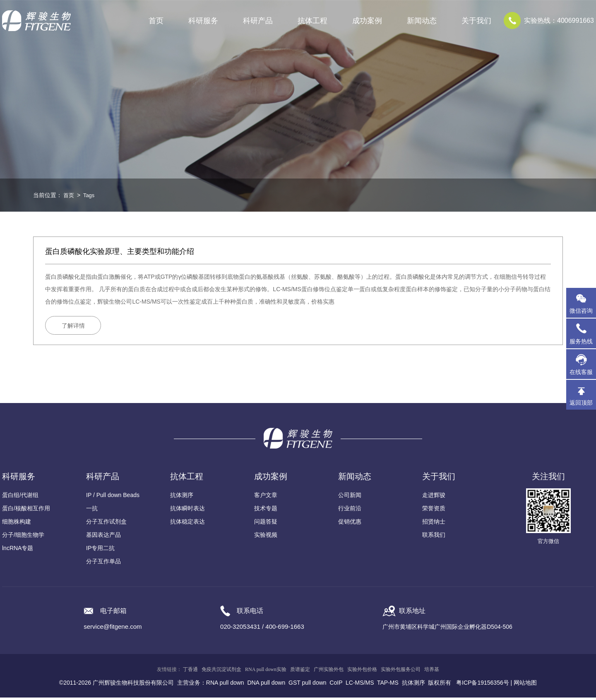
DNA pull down (266, 685)
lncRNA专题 (18, 550)
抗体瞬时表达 (187, 511)
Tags (90, 195)
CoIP (336, 685)
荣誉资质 (434, 511)
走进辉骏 (434, 497)
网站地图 (525, 685)
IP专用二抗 (100, 550)
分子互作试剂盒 (106, 524)
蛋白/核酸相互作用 (26, 511)
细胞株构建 (17, 524)
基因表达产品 (103, 537)
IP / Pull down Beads (113, 497)
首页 (156, 21)
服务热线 (583, 333)
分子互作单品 (103, 564)
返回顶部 (581, 403)
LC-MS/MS (360, 685)
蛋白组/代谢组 (20, 497)
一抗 (92, 511)
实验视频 (266, 537)
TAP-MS (388, 685)
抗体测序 (182, 497)
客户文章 (266, 497)
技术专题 (266, 511)
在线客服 (581, 372)
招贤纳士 (434, 524)
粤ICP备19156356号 (483, 685)
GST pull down (308, 685)
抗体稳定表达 (187, 524)
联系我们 (434, 537)
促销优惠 (350, 524)
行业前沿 (350, 511)
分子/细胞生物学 (23, 537)
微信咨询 (581, 311)
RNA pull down (225, 685)
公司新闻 (350, 497)
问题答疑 (266, 524)
